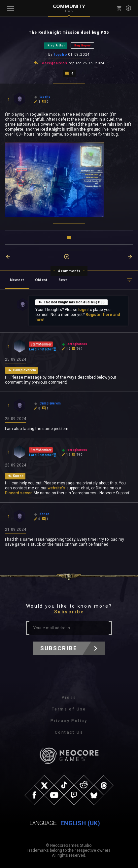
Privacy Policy (69, 721)
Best (63, 280)
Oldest (41, 280)
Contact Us (69, 732)
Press (69, 698)
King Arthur (56, 45)
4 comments (69, 271)
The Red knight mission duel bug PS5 (71, 302)
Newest (17, 280)
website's (56, 488)
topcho (61, 55)
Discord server (18, 493)
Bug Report (83, 45)
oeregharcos (55, 63)
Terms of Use (69, 709)
